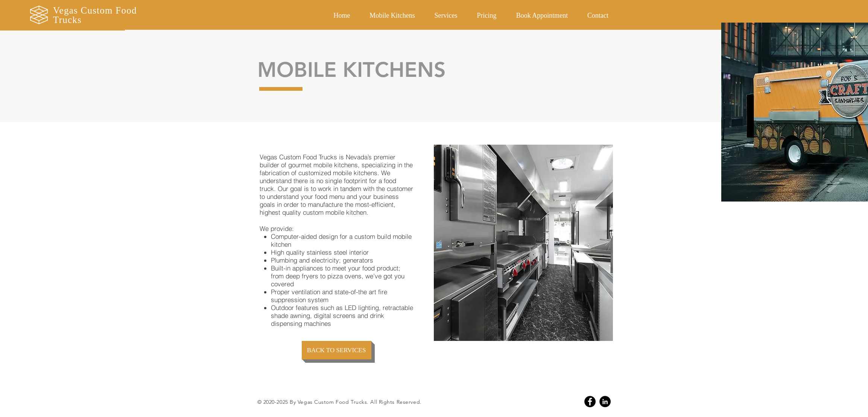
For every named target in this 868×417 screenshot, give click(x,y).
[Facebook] (590, 402)
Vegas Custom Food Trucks (95, 15)
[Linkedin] (605, 402)
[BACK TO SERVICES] (337, 350)
